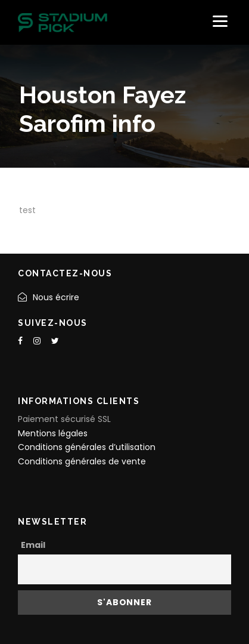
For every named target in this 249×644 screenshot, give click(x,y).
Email (33, 545)
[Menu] (220, 21)
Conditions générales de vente (82, 461)
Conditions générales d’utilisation (87, 447)
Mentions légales (53, 433)
